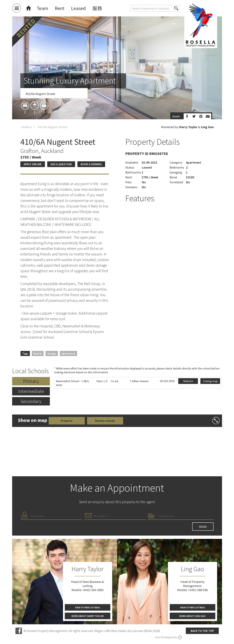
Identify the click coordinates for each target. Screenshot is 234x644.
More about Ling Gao (192, 616)
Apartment (68, 353)
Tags (25, 353)
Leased (78, 8)
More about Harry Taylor (88, 616)
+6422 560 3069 (93, 590)
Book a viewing (91, 164)
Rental (38, 353)
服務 (97, 8)
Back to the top (202, 631)
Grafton (26, 127)
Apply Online (33, 164)
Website (188, 381)
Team (42, 8)
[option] (117, 86)
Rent (60, 8)
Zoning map (210, 381)
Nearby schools (105, 421)
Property (67, 421)
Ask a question (61, 164)
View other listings (88, 607)
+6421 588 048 (198, 590)
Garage (52, 353)
